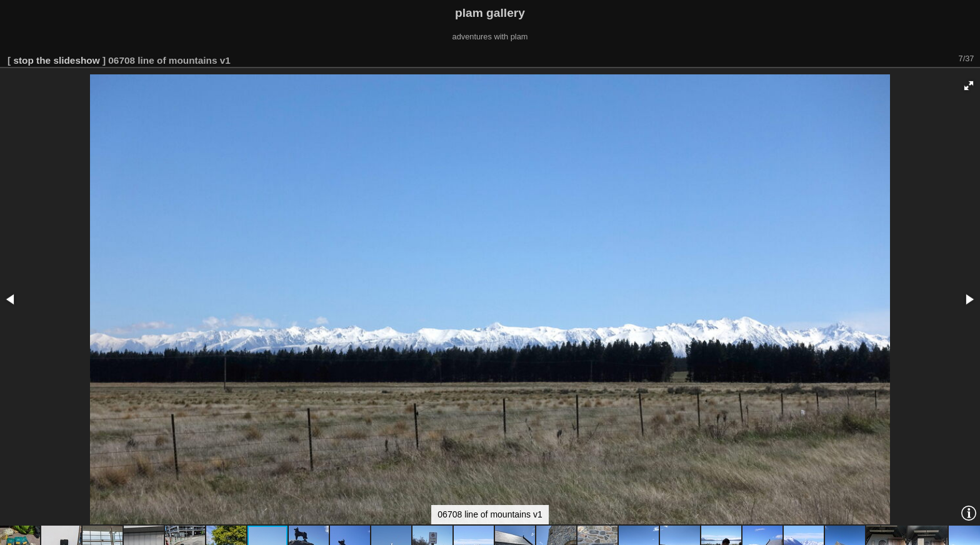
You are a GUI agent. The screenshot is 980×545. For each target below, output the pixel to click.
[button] (969, 86)
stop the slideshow (56, 60)
